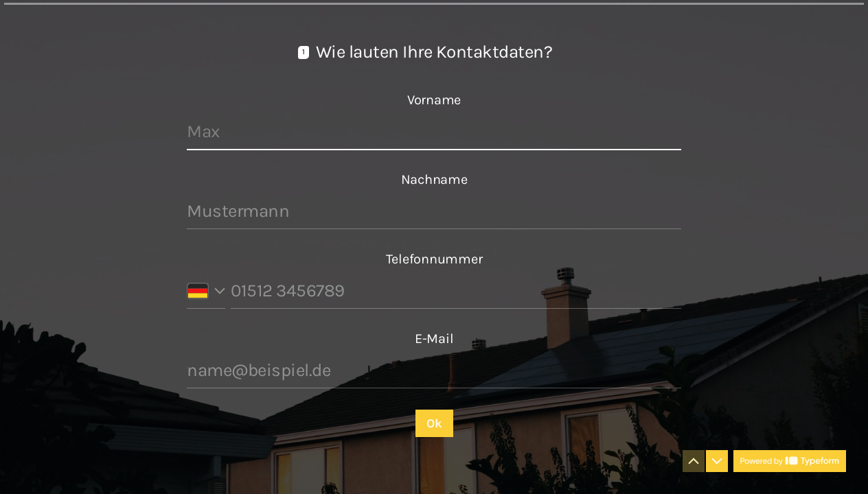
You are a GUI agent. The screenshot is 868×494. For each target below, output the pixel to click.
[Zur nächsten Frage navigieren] (717, 461)
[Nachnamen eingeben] (434, 211)
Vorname (434, 100)
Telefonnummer (434, 259)
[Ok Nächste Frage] (434, 423)
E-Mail (434, 339)
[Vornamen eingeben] (434, 132)
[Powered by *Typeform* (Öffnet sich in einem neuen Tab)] (790, 461)
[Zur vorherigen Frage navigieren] (694, 461)
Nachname (434, 179)
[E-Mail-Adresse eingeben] (434, 370)
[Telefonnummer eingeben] (456, 291)
